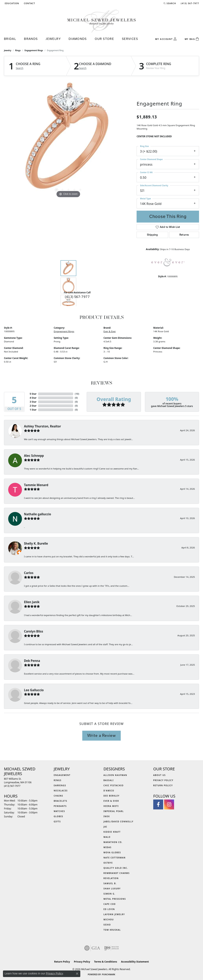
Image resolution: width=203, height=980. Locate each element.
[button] (11, 3)
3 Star (33, 402)
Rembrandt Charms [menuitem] (117, 873)
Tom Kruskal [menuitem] (112, 930)
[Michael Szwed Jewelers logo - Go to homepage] (101, 21)
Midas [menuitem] (107, 847)
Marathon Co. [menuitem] (113, 842)
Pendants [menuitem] (60, 806)
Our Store (104, 39)
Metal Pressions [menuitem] (115, 899)
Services (130, 39)
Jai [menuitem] (105, 827)
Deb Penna (32, 661)
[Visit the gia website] (92, 948)
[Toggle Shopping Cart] (192, 39)
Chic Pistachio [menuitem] (113, 785)
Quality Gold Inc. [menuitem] (116, 868)
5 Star (33, 394)
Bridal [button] (10, 39)
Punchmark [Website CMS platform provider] (109, 974)
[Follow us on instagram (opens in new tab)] (169, 804)
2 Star (33, 406)
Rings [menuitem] (58, 780)
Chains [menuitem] (58, 796)
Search (20, 68)
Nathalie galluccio (37, 514)
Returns (184, 235)
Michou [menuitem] (109, 920)
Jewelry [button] (53, 39)
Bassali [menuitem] (109, 780)
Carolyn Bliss (34, 631)
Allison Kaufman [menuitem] (115, 775)
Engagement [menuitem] (62, 775)
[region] (68, 139)
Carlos (29, 573)
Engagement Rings (34, 50)
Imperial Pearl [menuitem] (114, 811)
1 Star (33, 410)
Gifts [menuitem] (57, 822)
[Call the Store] (12, 786)
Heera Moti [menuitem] (111, 806)
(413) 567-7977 (77, 297)
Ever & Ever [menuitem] (111, 801)
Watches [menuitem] (59, 811)
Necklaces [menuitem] (61, 791)
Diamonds (78, 39)
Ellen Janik (32, 602)
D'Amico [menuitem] (109, 791)
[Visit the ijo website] (112, 948)
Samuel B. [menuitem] (110, 883)
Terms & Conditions (106, 962)
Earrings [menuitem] (60, 785)
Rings (18, 50)
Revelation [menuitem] (111, 878)
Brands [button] (31, 39)
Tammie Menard (36, 485)
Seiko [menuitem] (107, 925)
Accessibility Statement (135, 962)
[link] (29, 3)
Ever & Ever (110, 331)
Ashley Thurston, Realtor (43, 426)
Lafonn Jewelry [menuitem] (114, 914)
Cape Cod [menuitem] (110, 904)
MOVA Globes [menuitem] (112, 852)
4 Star (33, 398)
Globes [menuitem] (58, 816)
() (77, 394)
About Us (159, 775)
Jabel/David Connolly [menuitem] (118, 822)
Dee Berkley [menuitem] (112, 796)
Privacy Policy (163, 780)
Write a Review (101, 735)
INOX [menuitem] (107, 816)
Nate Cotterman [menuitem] (115, 858)
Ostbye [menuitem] (108, 863)
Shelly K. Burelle (36, 543)
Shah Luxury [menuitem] (112, 889)
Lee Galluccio (34, 690)
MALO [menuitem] (107, 837)
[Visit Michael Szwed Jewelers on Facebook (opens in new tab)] (158, 804)
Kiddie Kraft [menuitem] (112, 832)
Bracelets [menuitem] (60, 801)
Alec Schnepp (34, 456)
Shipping (152, 235)
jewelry (8, 50)
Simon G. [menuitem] (109, 894)
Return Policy (163, 785)
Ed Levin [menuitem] (109, 909)
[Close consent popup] (77, 974)
